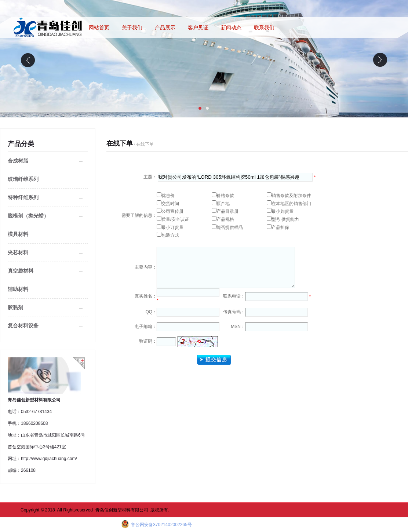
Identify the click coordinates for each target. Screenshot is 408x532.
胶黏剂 (15, 307)
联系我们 (264, 28)
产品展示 (165, 28)
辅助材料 (18, 289)
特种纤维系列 (23, 197)
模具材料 (18, 234)
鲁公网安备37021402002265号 (161, 525)
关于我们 (132, 28)
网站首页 (99, 28)
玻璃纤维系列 (23, 179)
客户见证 (198, 28)
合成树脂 (18, 161)
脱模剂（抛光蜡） (28, 216)
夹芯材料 (18, 252)
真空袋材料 (21, 271)
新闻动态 (231, 28)
